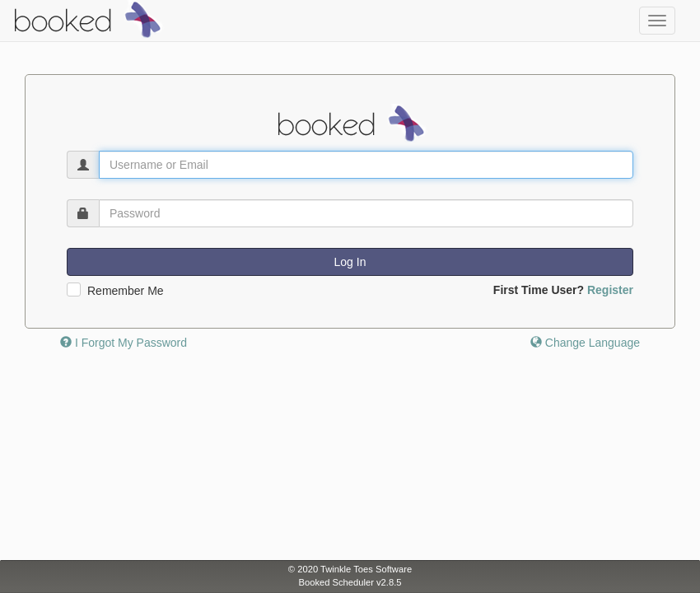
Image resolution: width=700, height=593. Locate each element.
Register (610, 290)
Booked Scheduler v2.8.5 (350, 582)
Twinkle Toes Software (366, 569)
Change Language (585, 343)
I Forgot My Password (124, 343)
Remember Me (126, 291)
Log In (350, 262)
